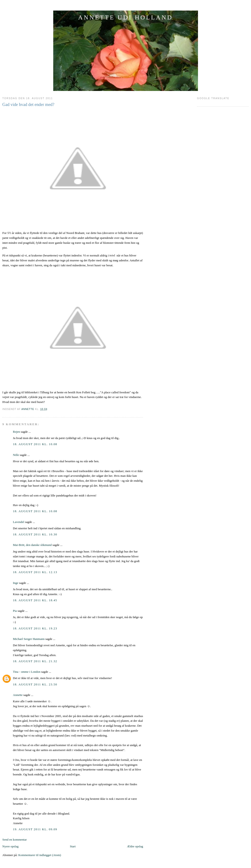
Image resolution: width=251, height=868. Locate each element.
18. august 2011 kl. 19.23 (35, 628)
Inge (16, 583)
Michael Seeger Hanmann (29, 639)
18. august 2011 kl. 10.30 (35, 534)
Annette (18, 695)
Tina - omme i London (27, 672)
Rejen (16, 432)
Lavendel (19, 522)
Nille (16, 455)
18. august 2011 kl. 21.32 (35, 661)
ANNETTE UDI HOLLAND (125, 17)
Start (73, 846)
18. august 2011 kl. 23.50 (35, 684)
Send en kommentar (15, 840)
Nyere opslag (10, 846)
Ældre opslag (135, 846)
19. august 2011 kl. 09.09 (35, 829)
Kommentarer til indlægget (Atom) (40, 855)
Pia (15, 611)
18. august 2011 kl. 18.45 (35, 600)
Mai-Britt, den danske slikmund (32, 545)
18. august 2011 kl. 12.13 (35, 572)
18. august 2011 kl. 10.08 (35, 444)
